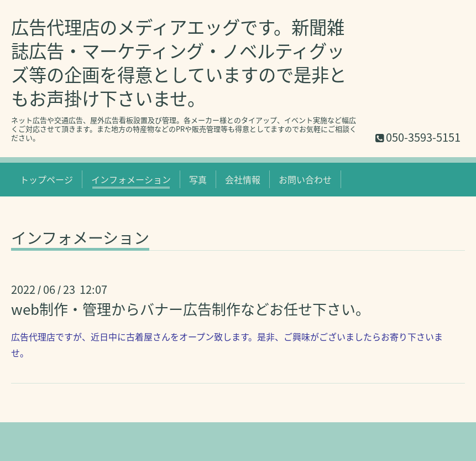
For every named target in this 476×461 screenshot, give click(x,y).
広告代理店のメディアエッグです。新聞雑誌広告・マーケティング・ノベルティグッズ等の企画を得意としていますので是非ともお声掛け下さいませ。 (179, 63)
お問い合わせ (305, 179)
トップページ (46, 179)
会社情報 (243, 179)
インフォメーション (131, 179)
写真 (198, 179)
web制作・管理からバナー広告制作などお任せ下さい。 (190, 309)
